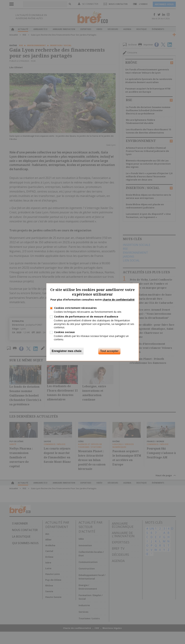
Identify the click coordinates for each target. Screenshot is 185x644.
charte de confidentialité (119, 300)
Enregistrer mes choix (67, 351)
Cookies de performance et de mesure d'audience (86, 317)
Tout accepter (109, 351)
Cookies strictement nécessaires (75, 308)
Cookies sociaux (64, 332)
